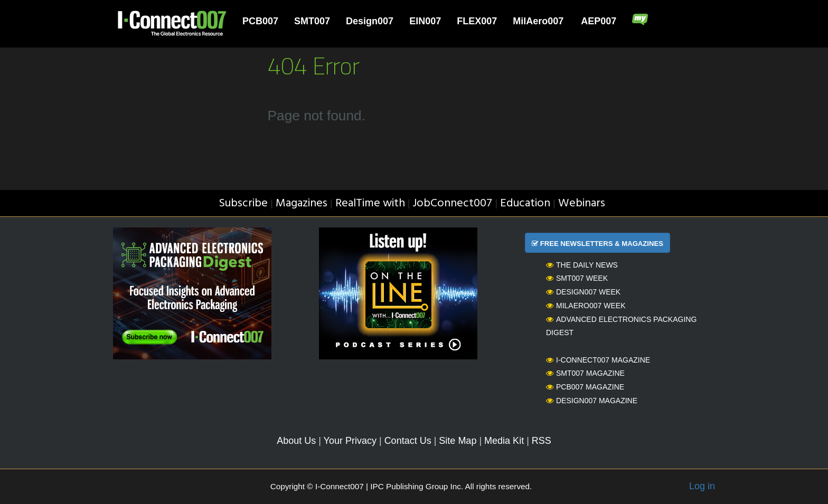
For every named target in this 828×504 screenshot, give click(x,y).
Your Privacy (350, 441)
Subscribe (243, 203)
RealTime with (370, 203)
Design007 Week (583, 292)
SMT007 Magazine (585, 373)
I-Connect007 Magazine (598, 360)
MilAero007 (538, 21)
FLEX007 (477, 21)
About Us (296, 441)
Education (525, 203)
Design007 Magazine (592, 401)
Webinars (582, 203)
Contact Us (408, 441)
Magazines (302, 203)
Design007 (370, 21)
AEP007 (599, 21)
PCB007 (260, 21)
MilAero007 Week (586, 306)
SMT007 (312, 21)
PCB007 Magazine (585, 387)
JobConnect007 (452, 203)
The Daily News (582, 265)
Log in (702, 486)
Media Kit (504, 441)
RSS (542, 441)
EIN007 (425, 21)
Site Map (458, 441)
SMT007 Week (577, 278)
